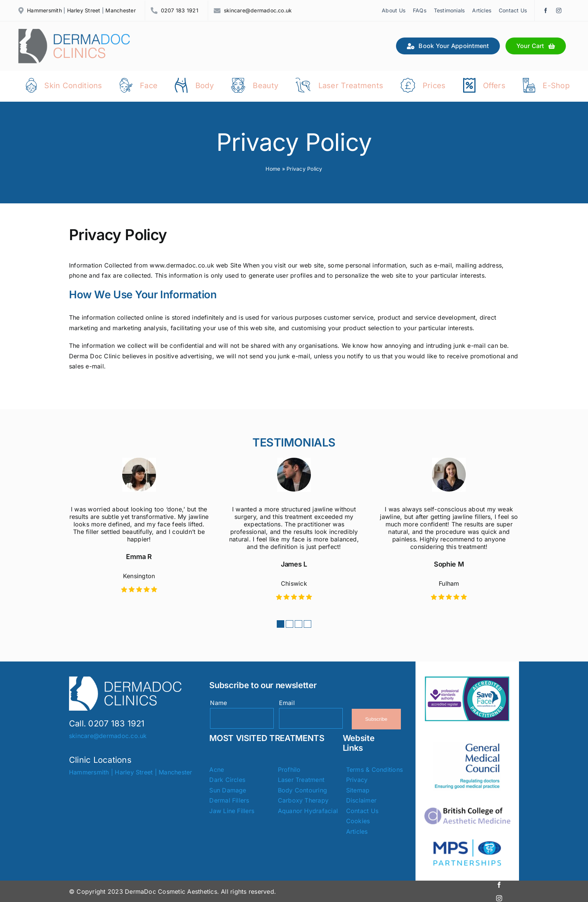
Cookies (358, 820)
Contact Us (362, 810)
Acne (217, 769)
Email (287, 702)
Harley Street (84, 10)
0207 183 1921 (180, 10)
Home (273, 168)
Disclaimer (361, 800)
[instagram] (559, 11)
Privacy (357, 779)
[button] (280, 623)
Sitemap (358, 789)
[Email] (311, 718)
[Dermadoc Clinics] (75, 32)
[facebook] (546, 11)
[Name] (242, 718)
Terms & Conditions (374, 769)
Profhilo (289, 769)
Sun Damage (228, 789)
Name (218, 702)
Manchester (120, 10)
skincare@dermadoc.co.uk (258, 10)
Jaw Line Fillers (232, 810)
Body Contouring (303, 789)
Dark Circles (227, 779)
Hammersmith (44, 10)
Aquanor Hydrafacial (308, 810)
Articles (357, 831)
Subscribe (376, 718)
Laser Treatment (301, 779)
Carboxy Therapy (303, 800)
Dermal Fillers (229, 800)
